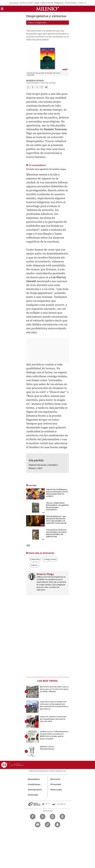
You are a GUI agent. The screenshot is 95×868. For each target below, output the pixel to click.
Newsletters (34, 779)
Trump (81, 3)
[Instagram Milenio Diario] (53, 817)
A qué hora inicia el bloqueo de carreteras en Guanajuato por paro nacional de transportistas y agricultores (54, 705)
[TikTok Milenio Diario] (48, 825)
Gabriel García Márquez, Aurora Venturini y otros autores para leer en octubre (57, 493)
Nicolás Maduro (71, 3)
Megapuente (59, 3)
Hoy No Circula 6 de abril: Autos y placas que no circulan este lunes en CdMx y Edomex (54, 689)
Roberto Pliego (35, 81)
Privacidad (56, 784)
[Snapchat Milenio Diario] (57, 825)
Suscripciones (35, 790)
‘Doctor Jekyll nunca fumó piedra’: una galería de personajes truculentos (57, 506)
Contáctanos (34, 784)
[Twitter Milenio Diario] (43, 817)
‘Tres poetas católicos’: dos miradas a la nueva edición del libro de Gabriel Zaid (57, 533)
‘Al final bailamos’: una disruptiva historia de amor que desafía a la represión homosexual (56, 520)
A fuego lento (50, 559)
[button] (2, 10)
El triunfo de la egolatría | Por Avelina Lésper (46, 169)
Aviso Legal (56, 790)
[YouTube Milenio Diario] (38, 825)
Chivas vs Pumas (26, 3)
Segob (37, 3)
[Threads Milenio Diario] (62, 817)
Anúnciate (33, 795)
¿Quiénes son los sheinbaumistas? (47, 748)
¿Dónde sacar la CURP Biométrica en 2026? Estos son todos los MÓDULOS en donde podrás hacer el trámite (54, 735)
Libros (34, 565)
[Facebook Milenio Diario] (33, 817)
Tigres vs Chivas (47, 3)
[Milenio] (47, 9)
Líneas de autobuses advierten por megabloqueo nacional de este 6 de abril (53, 719)
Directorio (56, 779)
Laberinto (35, 559)
